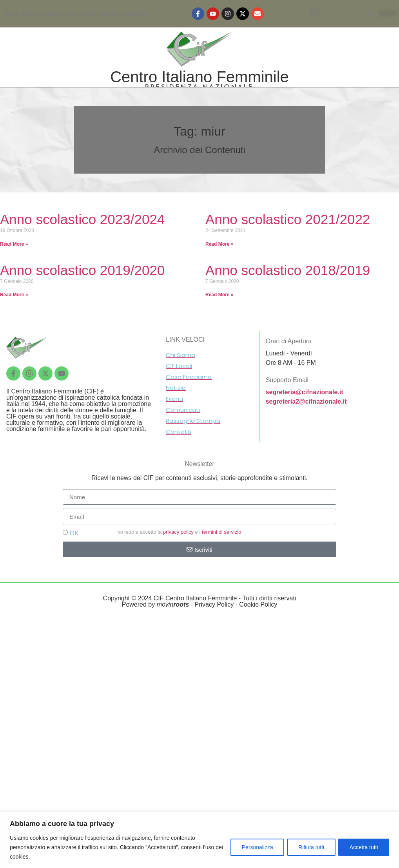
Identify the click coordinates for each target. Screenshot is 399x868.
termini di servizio (221, 532)
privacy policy (178, 532)
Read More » (14, 244)
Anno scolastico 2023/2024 (82, 219)
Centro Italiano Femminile (199, 77)
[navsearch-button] (316, 14)
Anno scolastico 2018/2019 (288, 270)
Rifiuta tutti (310, 847)
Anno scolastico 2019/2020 (82, 270)
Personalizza (256, 847)
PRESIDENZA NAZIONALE (199, 87)
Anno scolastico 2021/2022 (288, 219)
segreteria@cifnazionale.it (305, 392)
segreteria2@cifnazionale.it (306, 401)
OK (74, 533)
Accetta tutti (364, 847)
